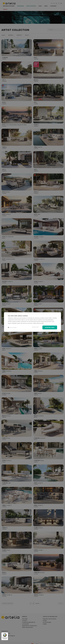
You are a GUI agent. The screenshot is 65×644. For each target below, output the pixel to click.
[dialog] (32, 322)
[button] (12, 327)
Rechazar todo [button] (35, 327)
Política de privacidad (38, 323)
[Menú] (7, 633)
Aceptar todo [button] (50, 327)
